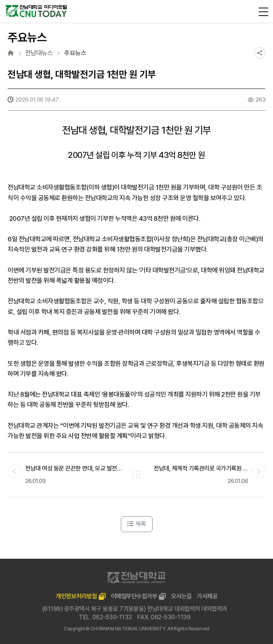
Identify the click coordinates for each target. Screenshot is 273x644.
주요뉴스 (75, 53)
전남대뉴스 (39, 53)
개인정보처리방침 (76, 596)
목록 (137, 524)
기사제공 (207, 596)
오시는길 (181, 596)
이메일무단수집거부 (134, 596)
